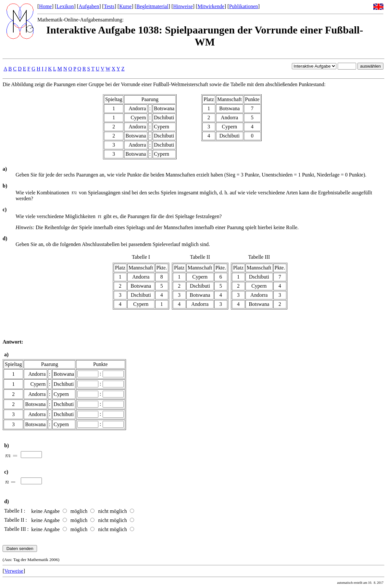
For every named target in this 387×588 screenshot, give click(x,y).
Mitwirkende (211, 6)
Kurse (125, 6)
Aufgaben (89, 6)
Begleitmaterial (152, 6)
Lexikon (65, 6)
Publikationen (244, 6)
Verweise (14, 571)
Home (45, 6)
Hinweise (183, 6)
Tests (109, 6)
